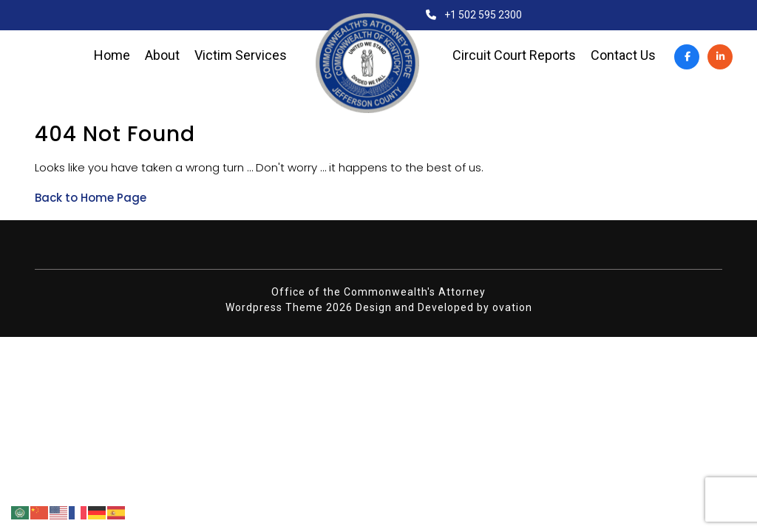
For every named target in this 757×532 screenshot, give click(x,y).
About (162, 55)
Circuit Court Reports (514, 55)
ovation (512, 307)
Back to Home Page (91, 198)
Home (112, 55)
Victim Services (241, 55)
